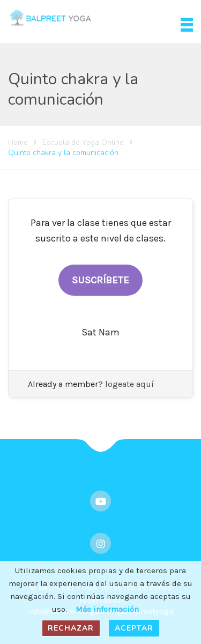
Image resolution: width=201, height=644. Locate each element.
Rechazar (71, 628)
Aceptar (134, 628)
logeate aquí (129, 384)
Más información (107, 609)
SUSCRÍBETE (100, 280)
